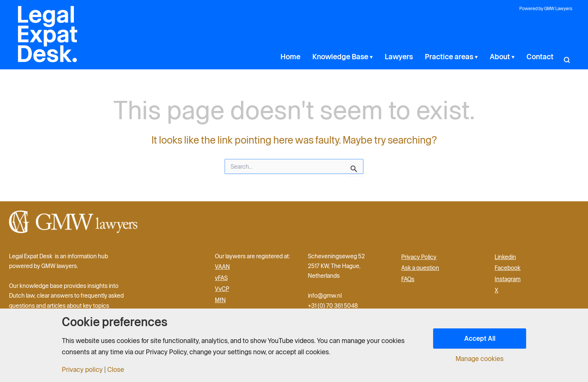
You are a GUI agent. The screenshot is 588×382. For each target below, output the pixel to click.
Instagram (508, 279)
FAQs (408, 279)
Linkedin (505, 257)
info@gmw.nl (325, 295)
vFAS (221, 278)
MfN (220, 300)
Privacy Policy (419, 257)
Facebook (508, 268)
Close (116, 370)
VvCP (222, 289)
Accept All (480, 338)
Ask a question (420, 268)
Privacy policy (82, 370)
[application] (397, 57)
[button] (567, 57)
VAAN (222, 267)
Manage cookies (480, 359)
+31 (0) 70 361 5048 (333, 306)
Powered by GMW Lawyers (546, 8)
